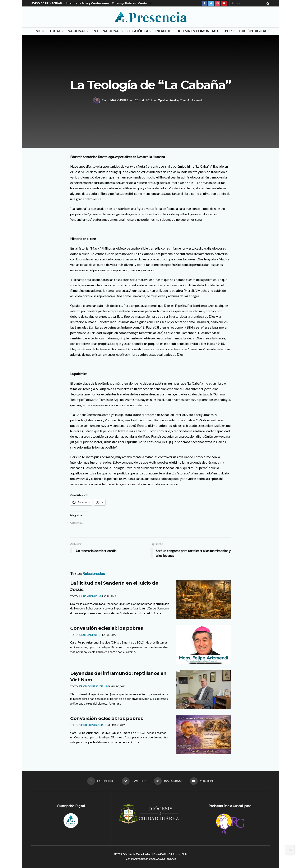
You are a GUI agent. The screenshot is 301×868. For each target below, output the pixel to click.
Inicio (40, 31)
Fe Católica (138, 31)
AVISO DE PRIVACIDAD (47, 3)
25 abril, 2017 (144, 100)
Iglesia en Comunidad (198, 31)
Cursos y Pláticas (124, 3)
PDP (228, 31)
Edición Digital (253, 31)
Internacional (106, 31)
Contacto (145, 3)
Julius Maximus (88, 596)
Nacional (76, 31)
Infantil (163, 31)
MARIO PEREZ (119, 100)
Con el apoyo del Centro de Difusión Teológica (151, 859)
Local (55, 31)
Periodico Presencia (91, 686)
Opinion (163, 100)
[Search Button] (267, 3)
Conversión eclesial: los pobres (106, 628)
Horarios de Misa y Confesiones (87, 3)
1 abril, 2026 (108, 596)
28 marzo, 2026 (115, 686)
